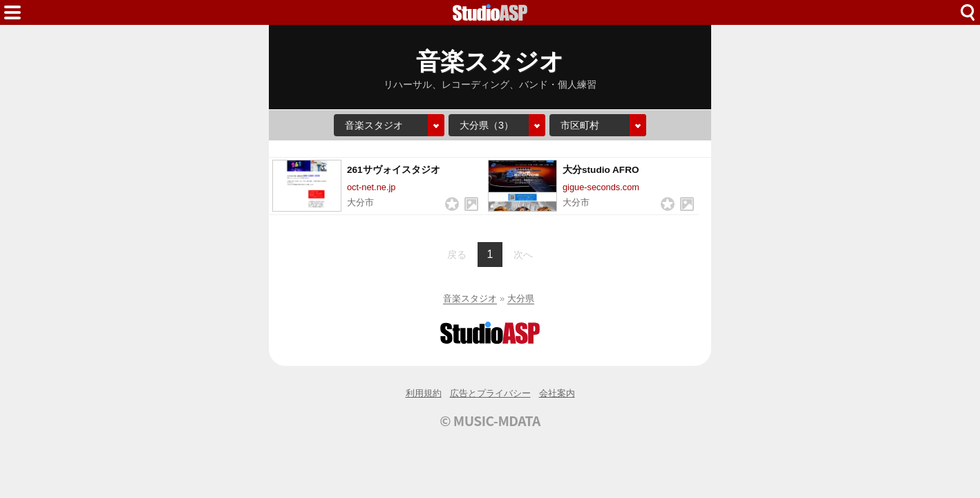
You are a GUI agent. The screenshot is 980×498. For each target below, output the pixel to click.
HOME (490, 12)
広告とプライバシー (490, 393)
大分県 (521, 298)
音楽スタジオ (470, 298)
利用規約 (424, 393)
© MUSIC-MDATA (490, 421)
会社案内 (557, 393)
